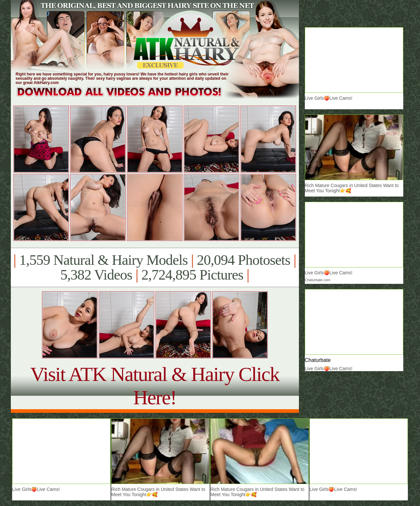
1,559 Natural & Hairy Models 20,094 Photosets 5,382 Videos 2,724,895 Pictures (155, 267)
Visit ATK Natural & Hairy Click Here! (155, 386)
